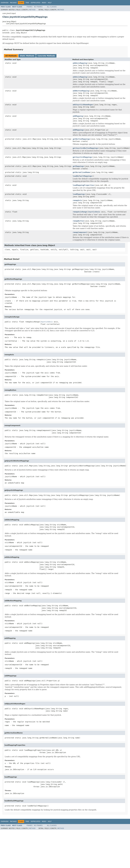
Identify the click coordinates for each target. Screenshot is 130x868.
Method (32, 10)
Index (44, 3)
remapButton (78, 221)
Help (50, 3)
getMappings (78, 166)
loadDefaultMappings (82, 176)
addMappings (78, 130)
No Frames (38, 7)
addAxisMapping (80, 63)
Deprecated (35, 3)
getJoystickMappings (82, 157)
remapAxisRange (80, 212)
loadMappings (79, 194)
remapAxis (77, 200)
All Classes (52, 7)
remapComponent (80, 232)
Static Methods (27, 56)
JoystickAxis (94, 212)
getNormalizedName (81, 172)
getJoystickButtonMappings (85, 148)
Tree (27, 3)
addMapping (78, 116)
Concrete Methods (46, 56)
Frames (30, 7)
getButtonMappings (81, 139)
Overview (5, 3)
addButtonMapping (81, 91)
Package (13, 3)
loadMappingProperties (83, 185)
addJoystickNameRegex (83, 105)
